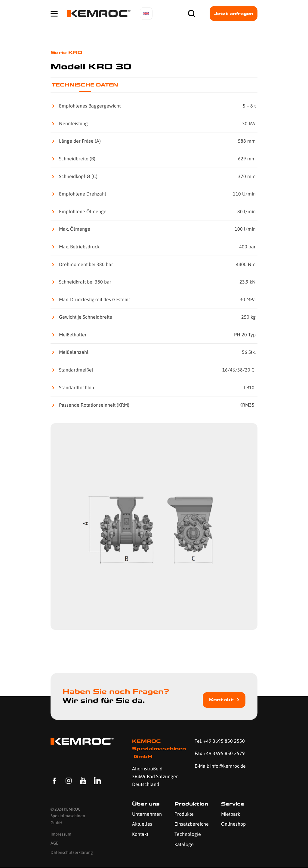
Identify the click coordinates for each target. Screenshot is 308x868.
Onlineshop (233, 824)
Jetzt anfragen (234, 14)
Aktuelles (142, 824)
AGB (54, 843)
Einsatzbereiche (192, 824)
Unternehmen (147, 814)
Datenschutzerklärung (72, 852)
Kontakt (221, 700)
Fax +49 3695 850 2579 (220, 753)
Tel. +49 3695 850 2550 (220, 741)
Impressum (61, 834)
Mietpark (231, 814)
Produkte (184, 814)
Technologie (188, 834)
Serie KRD (66, 52)
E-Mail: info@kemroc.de (220, 766)
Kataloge (184, 844)
